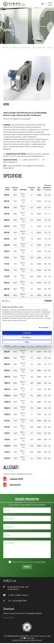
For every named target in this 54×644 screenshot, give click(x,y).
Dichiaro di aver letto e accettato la (29, 562)
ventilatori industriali (20, 47)
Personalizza (27, 338)
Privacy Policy (41, 562)
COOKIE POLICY (36, 640)
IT (44, 4)
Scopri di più (9, 617)
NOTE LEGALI (25, 640)
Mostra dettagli (44, 328)
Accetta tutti (27, 333)
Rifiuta (27, 342)
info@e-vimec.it (22, 595)
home (5, 47)
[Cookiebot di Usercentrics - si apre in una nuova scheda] (42, 301)
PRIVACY (15, 640)
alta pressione (38, 47)
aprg (49, 47)
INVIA (27, 567)
